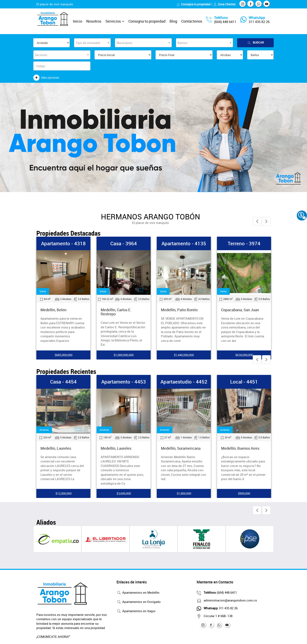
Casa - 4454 (63, 382)
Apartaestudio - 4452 (184, 382)
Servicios (113, 21)
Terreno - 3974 (244, 243)
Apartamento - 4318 (63, 243)
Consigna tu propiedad (193, 4)
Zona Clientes (224, 4)
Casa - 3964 (124, 243)
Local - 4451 (244, 382)
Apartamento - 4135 (184, 243)
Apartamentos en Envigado (139, 602)
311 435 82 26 (259, 22)
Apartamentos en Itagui (136, 611)
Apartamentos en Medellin (138, 593)
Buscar (255, 43)
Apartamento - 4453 (124, 382)
